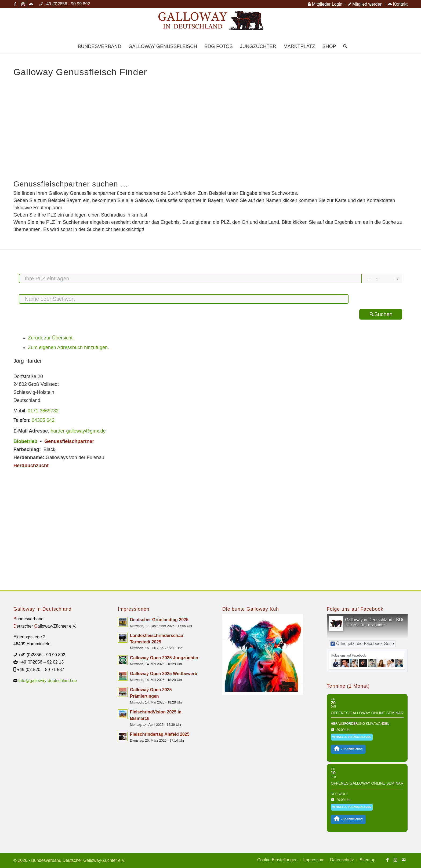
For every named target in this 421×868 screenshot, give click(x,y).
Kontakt (398, 4)
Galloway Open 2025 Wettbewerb (164, 674)
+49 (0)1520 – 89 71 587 (41, 670)
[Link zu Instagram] (23, 4)
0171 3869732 (43, 411)
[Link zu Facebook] (15, 4)
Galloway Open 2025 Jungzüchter (164, 658)
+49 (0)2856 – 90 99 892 (42, 655)
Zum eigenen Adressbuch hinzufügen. (68, 347)
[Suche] (343, 46)
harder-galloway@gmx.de (78, 431)
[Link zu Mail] (31, 4)
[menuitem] (325, 4)
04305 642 (43, 420)
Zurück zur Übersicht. (51, 338)
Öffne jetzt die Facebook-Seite (362, 644)
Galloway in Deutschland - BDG (375, 620)
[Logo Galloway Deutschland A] (210, 24)
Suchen (381, 314)
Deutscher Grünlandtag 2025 (159, 620)
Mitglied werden (365, 4)
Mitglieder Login (325, 4)
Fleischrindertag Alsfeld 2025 (160, 734)
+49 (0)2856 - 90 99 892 (67, 4)
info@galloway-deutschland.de (48, 681)
